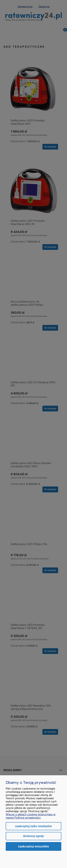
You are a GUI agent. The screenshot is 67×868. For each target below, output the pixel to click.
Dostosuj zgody (33, 836)
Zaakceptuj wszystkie (33, 846)
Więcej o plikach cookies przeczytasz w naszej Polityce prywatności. (31, 816)
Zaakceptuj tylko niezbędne (33, 826)
